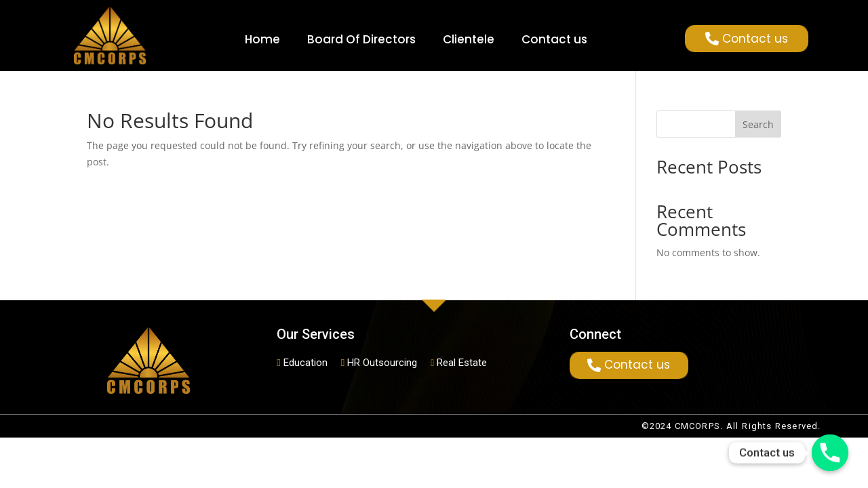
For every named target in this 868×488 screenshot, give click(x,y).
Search (758, 124)
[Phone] (830, 453)
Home (262, 39)
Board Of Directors (361, 39)
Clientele (469, 39)
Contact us (554, 39)
